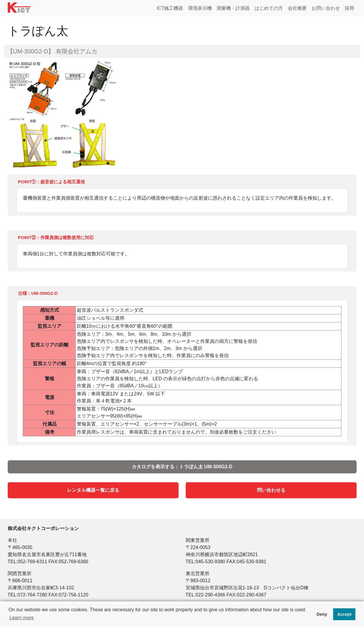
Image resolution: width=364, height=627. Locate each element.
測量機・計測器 (233, 8)
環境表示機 (200, 8)
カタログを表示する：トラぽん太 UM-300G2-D (182, 467)
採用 (349, 8)
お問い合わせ (326, 8)
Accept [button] (344, 614)
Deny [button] (322, 614)
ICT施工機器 (170, 8)
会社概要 (297, 8)
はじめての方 (269, 8)
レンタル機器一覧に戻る (93, 490)
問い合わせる (271, 490)
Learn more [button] (22, 618)
